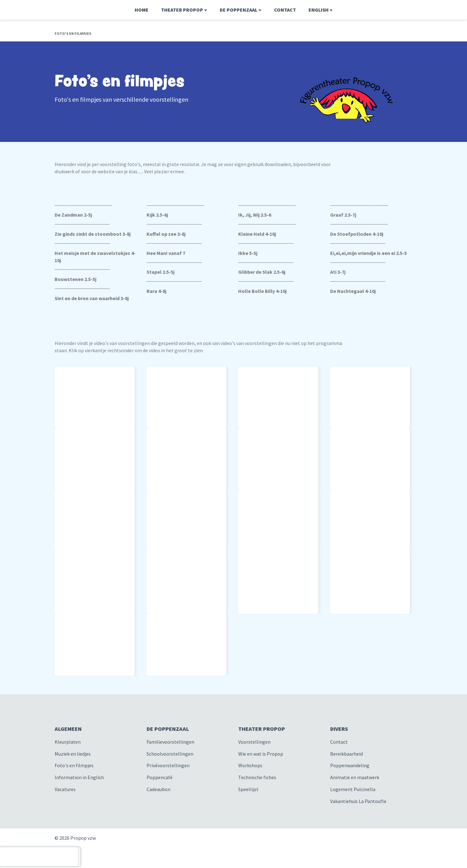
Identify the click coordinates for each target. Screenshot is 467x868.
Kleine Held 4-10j (257, 234)
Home (142, 10)
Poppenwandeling (350, 765)
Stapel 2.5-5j (161, 272)
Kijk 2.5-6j (157, 215)
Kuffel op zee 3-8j (166, 234)
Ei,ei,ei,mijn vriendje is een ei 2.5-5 (368, 253)
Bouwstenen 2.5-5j (75, 279)
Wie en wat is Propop (261, 754)
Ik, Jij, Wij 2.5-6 (255, 215)
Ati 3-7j (338, 272)
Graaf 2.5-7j (343, 215)
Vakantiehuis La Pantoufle (358, 801)
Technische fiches (257, 777)
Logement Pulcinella (353, 789)
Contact (285, 10)
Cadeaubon (158, 789)
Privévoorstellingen (168, 765)
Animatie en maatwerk (355, 777)
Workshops (250, 765)
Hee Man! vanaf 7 (166, 253)
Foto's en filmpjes (74, 765)
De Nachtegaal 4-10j (353, 291)
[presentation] (39, 857)
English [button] (321, 10)
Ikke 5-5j (248, 253)
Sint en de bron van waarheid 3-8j (92, 298)
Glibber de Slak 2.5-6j (262, 272)
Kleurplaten (68, 742)
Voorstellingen (254, 742)
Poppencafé (160, 777)
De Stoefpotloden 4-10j (357, 234)
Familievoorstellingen (170, 742)
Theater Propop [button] (184, 10)
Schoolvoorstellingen (170, 754)
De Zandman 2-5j (73, 215)
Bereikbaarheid (346, 754)
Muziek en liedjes (73, 754)
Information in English (79, 777)
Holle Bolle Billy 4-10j (262, 291)
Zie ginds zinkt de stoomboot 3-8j (93, 234)
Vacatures (65, 789)
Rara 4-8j (156, 291)
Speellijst (248, 789)
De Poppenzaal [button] (241, 10)
